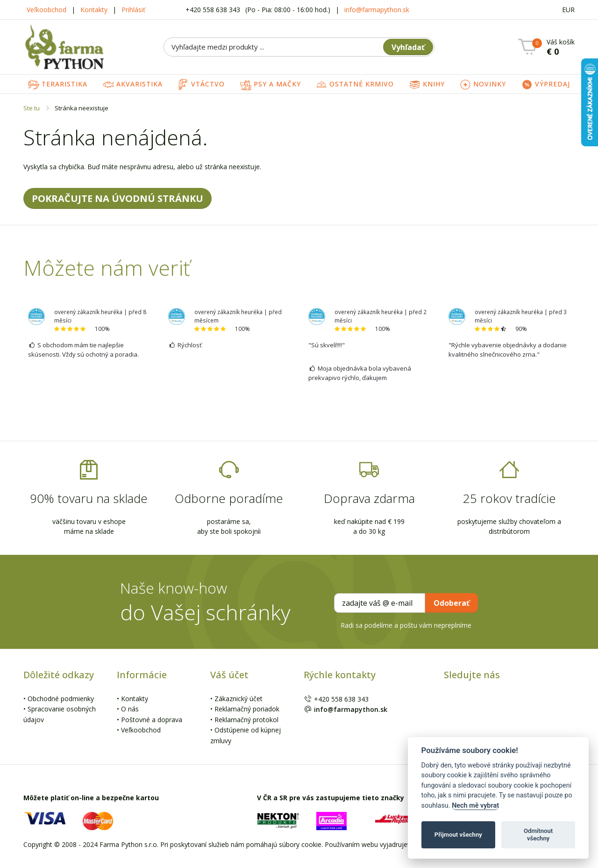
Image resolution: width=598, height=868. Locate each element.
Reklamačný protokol (246, 720)
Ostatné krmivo (355, 85)
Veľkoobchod (46, 10)
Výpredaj (546, 85)
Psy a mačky (271, 85)
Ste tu (32, 108)
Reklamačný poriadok (247, 709)
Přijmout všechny (458, 835)
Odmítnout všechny (538, 835)
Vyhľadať (408, 47)
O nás (130, 709)
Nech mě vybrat (475, 806)
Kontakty (94, 10)
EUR (568, 10)
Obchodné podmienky (61, 699)
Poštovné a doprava (152, 720)
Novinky (483, 85)
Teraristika (58, 85)
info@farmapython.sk (377, 10)
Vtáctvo (201, 85)
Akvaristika (133, 85)
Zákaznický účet (238, 699)
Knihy (427, 85)
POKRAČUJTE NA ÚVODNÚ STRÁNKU (117, 198)
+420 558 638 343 (214, 10)
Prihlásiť (133, 10)
